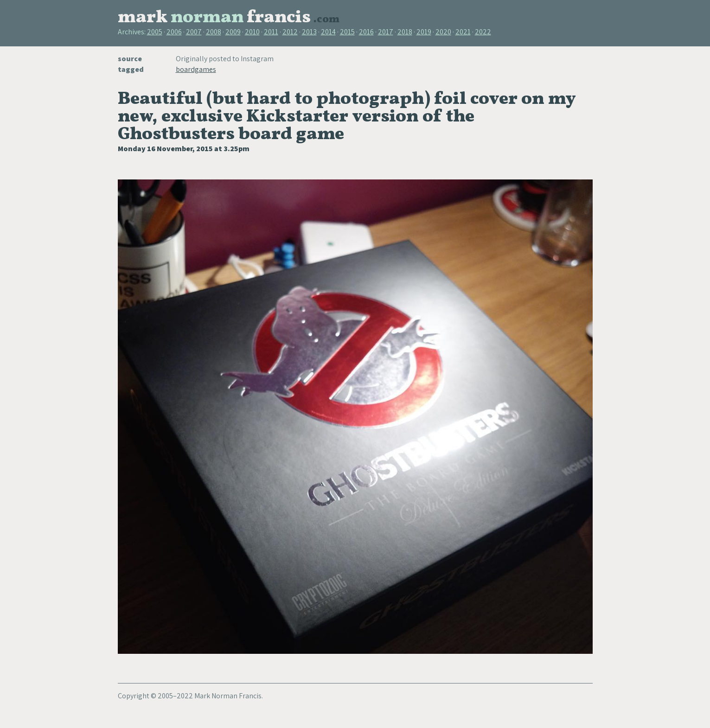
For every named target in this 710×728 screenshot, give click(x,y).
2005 (155, 32)
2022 (483, 32)
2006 (174, 32)
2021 (463, 32)
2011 (271, 32)
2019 (424, 32)
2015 (347, 32)
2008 (214, 32)
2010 (252, 32)
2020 (443, 32)
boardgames (196, 69)
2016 (366, 32)
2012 (290, 32)
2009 (233, 32)
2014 (328, 32)
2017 (386, 32)
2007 (194, 32)
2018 (405, 32)
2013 (309, 32)
